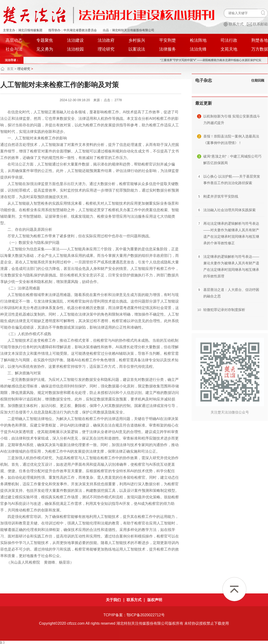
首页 (10, 69)
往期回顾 (258, 80)
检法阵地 (198, 40)
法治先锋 (198, 49)
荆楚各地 (260, 40)
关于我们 (113, 600)
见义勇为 (45, 49)
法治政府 (106, 40)
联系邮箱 (260, 24)
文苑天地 (229, 49)
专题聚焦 (45, 40)
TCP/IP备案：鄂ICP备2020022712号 (134, 615)
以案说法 (137, 49)
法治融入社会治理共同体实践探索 (229, 210)
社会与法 (14, 49)
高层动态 (14, 40)
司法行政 (229, 40)
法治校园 (75, 49)
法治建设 (75, 40)
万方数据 (260, 49)
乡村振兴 (137, 40)
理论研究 (106, 49)
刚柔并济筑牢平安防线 (221, 196)
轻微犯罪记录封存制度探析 (224, 310)
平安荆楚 (167, 40)
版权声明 (155, 600)
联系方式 (236, 24)
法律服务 (167, 49)
